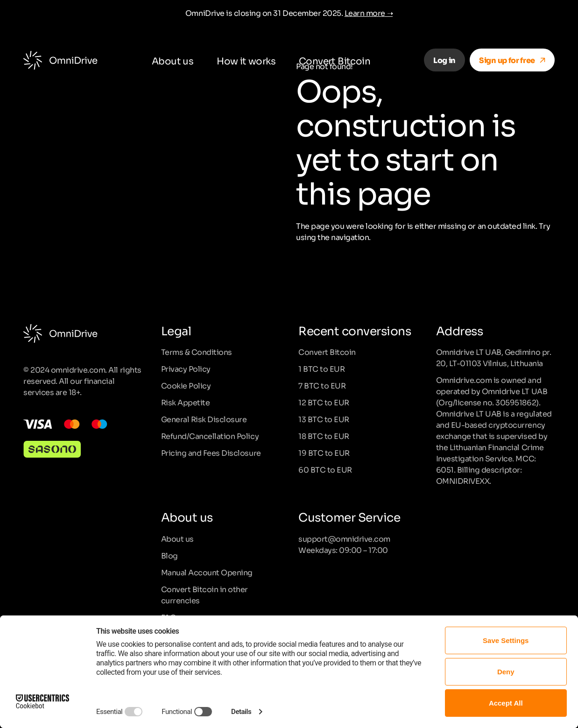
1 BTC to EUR (321, 368)
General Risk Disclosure (204, 419)
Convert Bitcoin (335, 60)
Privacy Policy (186, 368)
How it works (246, 60)
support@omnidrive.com (344, 538)
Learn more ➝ (369, 13)
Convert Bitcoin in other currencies (204, 594)
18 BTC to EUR (324, 436)
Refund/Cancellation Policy (210, 436)
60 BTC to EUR (325, 469)
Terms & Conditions (197, 352)
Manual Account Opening (207, 572)
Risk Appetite (186, 402)
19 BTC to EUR (324, 452)
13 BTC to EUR (324, 419)
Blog (169, 555)
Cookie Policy (186, 385)
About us (173, 60)
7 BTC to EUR (322, 385)
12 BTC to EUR (324, 402)
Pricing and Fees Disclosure (211, 452)
